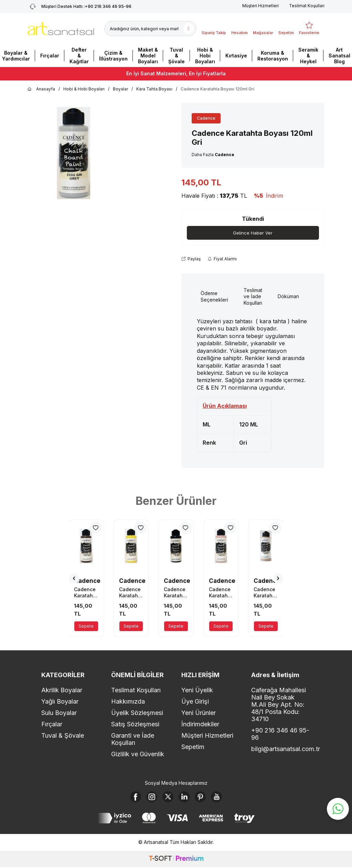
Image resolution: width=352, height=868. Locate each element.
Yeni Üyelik (197, 690)
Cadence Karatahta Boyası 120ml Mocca (265, 593)
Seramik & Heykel (308, 56)
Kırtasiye (236, 56)
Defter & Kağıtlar (79, 56)
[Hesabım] (239, 29)
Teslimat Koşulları (307, 6)
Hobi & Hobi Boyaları (205, 56)
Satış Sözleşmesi (135, 724)
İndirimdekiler (200, 724)
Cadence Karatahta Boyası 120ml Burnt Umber (86, 593)
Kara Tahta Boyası (154, 89)
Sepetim (193, 747)
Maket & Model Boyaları (148, 56)
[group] (74, 153)
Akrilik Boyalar (62, 690)
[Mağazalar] (263, 29)
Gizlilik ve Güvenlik (138, 754)
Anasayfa (41, 89)
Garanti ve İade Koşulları (133, 739)
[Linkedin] (185, 799)
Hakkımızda (128, 702)
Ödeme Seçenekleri (214, 297)
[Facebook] (129, 799)
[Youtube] (223, 799)
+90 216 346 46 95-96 (280, 734)
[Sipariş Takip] (214, 29)
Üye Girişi (195, 702)
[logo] (61, 29)
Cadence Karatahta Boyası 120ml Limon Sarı (131, 593)
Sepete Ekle (86, 628)
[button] (74, 579)
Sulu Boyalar (59, 713)
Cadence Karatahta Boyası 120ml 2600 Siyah (176, 593)
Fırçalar (50, 56)
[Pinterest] (204, 799)
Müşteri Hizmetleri (260, 6)
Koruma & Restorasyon (273, 56)
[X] (167, 799)
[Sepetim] (286, 29)
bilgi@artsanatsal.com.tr (281, 749)
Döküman (288, 297)
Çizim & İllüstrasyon (113, 56)
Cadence (206, 118)
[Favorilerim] (309, 29)
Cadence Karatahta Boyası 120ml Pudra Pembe (221, 593)
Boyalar (120, 89)
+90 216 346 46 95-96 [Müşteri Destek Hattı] (79, 7)
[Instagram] (148, 799)
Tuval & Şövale (177, 56)
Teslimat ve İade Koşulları (253, 297)
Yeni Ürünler (199, 713)
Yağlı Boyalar (60, 702)
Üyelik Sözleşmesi (137, 713)
